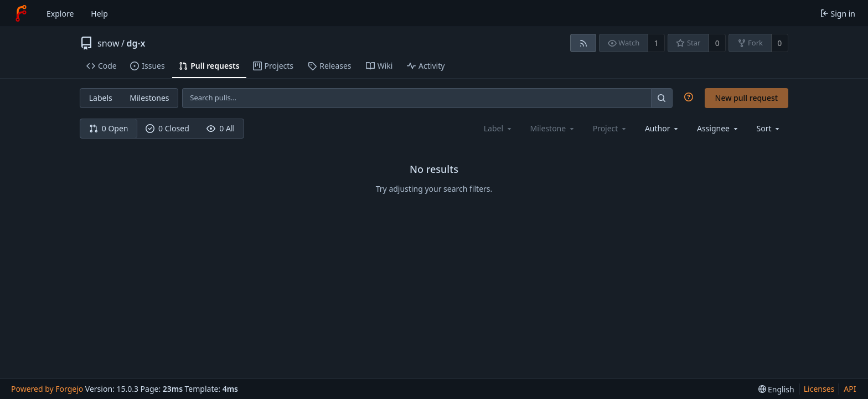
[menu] (769, 128)
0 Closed (167, 128)
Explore (60, 14)
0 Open (109, 128)
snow (108, 43)
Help (99, 14)
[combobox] (662, 128)
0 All (221, 128)
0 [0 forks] (779, 43)
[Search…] (662, 98)
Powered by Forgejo (47, 389)
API (850, 389)
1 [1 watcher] (657, 43)
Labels (101, 98)
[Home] (21, 13)
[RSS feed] (583, 43)
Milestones (149, 98)
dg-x (136, 43)
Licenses (819, 389)
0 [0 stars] (717, 43)
